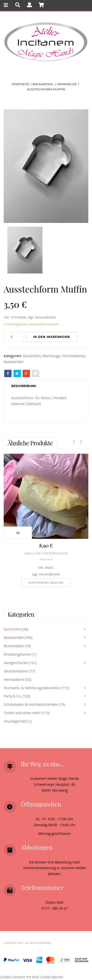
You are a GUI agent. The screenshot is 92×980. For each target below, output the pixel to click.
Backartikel (43, 84)
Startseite (20, 84)
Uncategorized (15, 721)
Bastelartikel (14, 362)
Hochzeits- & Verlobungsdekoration (32, 688)
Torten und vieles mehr (22, 713)
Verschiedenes (73, 356)
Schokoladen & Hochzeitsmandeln (31, 704)
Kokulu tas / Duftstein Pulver (46, 553)
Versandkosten (45, 317)
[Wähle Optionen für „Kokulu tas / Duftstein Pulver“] (46, 583)
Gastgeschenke (16, 663)
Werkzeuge (67, 84)
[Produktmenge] (13, 337)
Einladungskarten (18, 654)
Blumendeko (14, 646)
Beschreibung (24, 386)
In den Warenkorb (52, 337)
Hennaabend (14, 679)
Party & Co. (13, 696)
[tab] (24, 386)
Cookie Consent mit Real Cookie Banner (32, 977)
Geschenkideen (16, 671)
